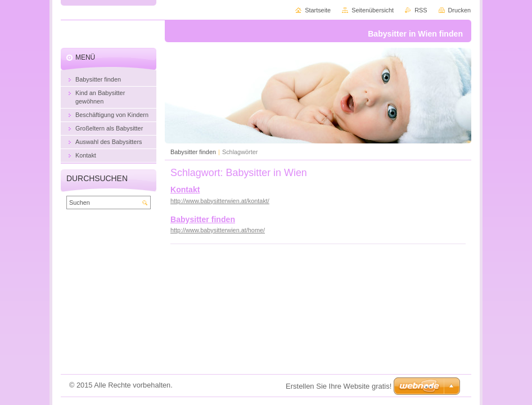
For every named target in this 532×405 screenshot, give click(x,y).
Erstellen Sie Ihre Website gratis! (339, 386)
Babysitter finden (193, 152)
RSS (421, 10)
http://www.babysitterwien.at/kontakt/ (220, 201)
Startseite (318, 10)
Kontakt (185, 190)
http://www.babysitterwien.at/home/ (218, 230)
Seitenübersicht (373, 10)
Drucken (460, 10)
